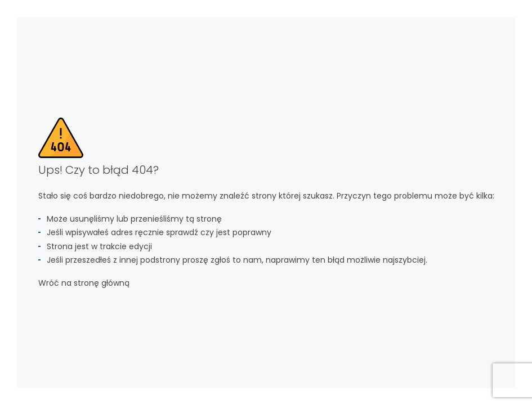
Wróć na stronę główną (84, 283)
